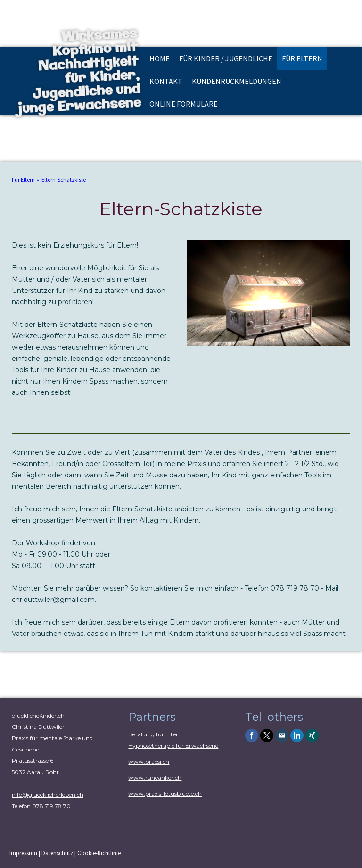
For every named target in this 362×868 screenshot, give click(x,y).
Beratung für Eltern (155, 734)
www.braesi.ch (149, 762)
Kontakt (166, 81)
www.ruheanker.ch (155, 778)
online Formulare (184, 104)
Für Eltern (302, 58)
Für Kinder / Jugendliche (226, 58)
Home (160, 58)
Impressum (23, 853)
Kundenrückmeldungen (237, 81)
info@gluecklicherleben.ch (48, 795)
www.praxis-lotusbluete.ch (165, 794)
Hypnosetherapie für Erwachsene (173, 746)
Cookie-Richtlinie (99, 853)
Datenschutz (57, 853)
